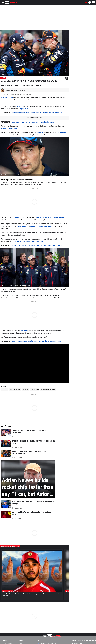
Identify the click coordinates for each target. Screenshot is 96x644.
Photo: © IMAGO (5, 74)
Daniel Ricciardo (45, 226)
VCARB (33, 226)
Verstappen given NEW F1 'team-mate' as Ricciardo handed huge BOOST (38, 113)
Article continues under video (34, 118)
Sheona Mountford (11, 90)
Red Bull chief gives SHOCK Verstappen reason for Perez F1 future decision (37, 245)
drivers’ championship (9, 128)
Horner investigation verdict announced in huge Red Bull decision (34, 122)
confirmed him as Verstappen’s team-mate (28, 241)
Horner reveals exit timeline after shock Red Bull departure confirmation (36, 341)
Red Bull (3, 78)
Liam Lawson (22, 226)
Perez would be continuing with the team (50, 217)
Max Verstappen (7, 97)
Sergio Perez (24, 109)
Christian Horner (18, 217)
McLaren (40, 132)
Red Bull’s (20, 106)
